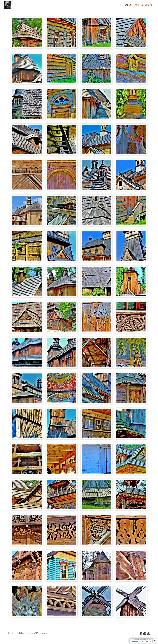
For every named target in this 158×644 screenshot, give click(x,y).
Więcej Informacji (146, 641)
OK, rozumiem (135, 641)
